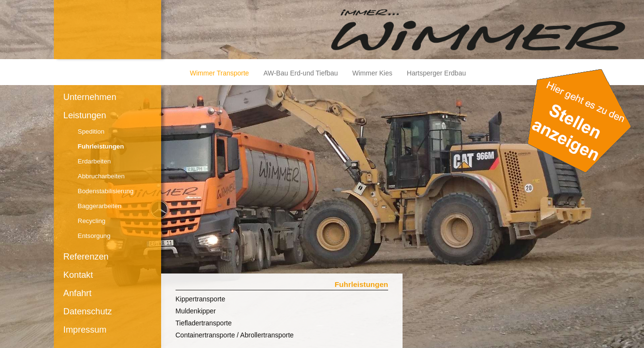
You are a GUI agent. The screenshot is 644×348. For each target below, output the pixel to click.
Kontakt (78, 275)
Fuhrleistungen (101, 146)
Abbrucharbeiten (101, 176)
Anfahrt (78, 293)
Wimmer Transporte (220, 73)
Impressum (85, 330)
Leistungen (85, 115)
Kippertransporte (201, 299)
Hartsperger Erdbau (436, 73)
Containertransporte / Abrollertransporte (235, 335)
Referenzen (86, 257)
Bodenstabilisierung (106, 191)
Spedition (91, 131)
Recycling (92, 221)
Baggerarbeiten (100, 206)
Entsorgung (94, 236)
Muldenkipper (196, 311)
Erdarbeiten (95, 161)
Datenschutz (88, 311)
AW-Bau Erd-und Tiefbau (301, 73)
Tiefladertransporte (204, 323)
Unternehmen (90, 97)
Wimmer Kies (373, 73)
